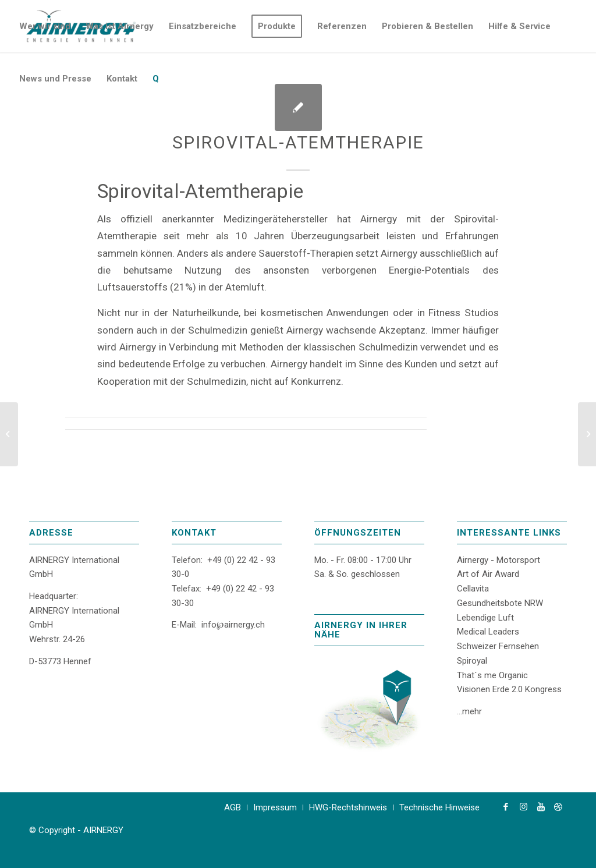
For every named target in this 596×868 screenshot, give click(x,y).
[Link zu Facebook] (506, 807)
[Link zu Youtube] (541, 807)
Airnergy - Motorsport (499, 560)
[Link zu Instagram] (523, 807)
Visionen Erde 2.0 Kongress (509, 689)
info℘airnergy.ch (233, 625)
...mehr (469, 711)
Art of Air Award (488, 574)
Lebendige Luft (485, 618)
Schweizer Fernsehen (498, 646)
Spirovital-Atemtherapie (298, 142)
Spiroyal (472, 661)
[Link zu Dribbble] (558, 807)
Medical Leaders (488, 632)
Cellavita (473, 589)
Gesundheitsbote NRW (500, 603)
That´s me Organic (492, 675)
